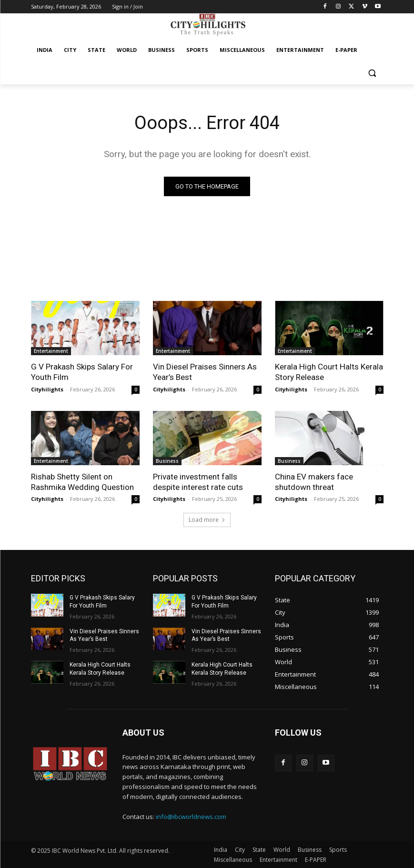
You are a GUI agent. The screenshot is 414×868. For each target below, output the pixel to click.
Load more (207, 520)
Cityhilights (47, 389)
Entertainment (51, 351)
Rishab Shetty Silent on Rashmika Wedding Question (82, 481)
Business (167, 460)
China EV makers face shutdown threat (314, 481)
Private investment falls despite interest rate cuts (198, 481)
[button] (372, 73)
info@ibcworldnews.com (191, 817)
